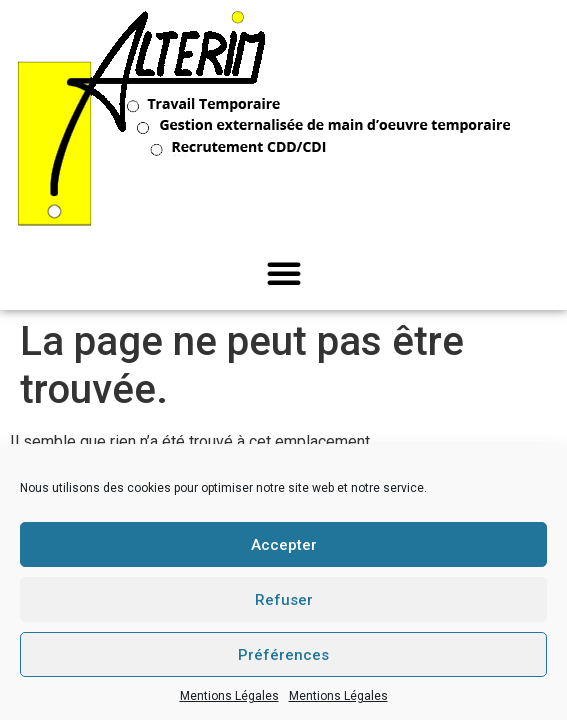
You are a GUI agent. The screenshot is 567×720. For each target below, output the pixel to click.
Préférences (283, 655)
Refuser (284, 600)
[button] (284, 273)
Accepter (284, 545)
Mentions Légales (229, 696)
